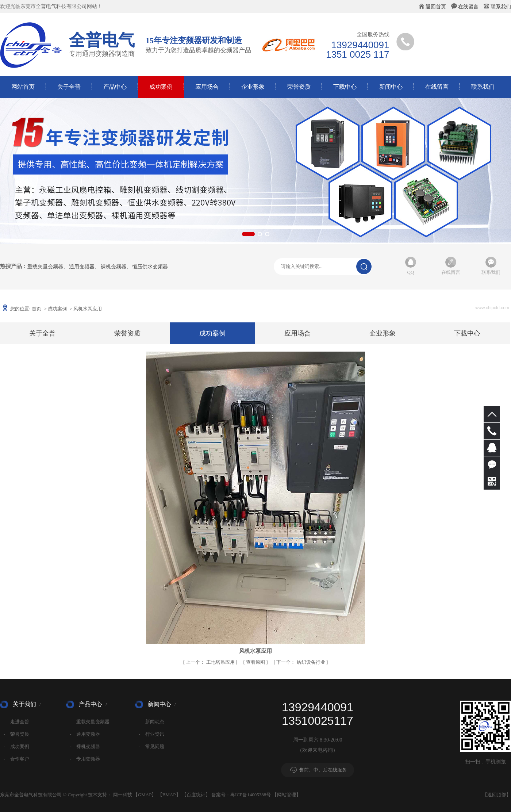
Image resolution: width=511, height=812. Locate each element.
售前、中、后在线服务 (323, 770)
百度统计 (196, 795)
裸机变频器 (114, 267)
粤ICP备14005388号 (251, 795)
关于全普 (69, 87)
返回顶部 (497, 795)
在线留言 (468, 7)
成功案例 (161, 87)
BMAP (169, 795)
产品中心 (115, 87)
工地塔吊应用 (211, 662)
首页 (36, 309)
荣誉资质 (299, 87)
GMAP (145, 795)
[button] (248, 234)
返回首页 (436, 7)
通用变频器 (82, 267)
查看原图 (256, 662)
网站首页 (23, 87)
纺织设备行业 (301, 662)
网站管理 (287, 795)
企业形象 (253, 87)
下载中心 (345, 87)
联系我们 (501, 7)
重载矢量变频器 (45, 267)
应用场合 (207, 87)
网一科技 (123, 795)
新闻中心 (391, 87)
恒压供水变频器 (150, 267)
